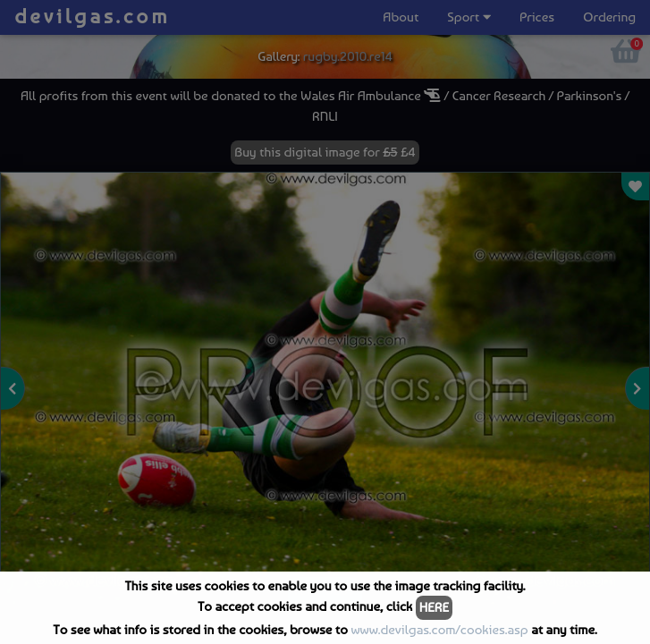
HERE (434, 607)
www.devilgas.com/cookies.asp (439, 630)
